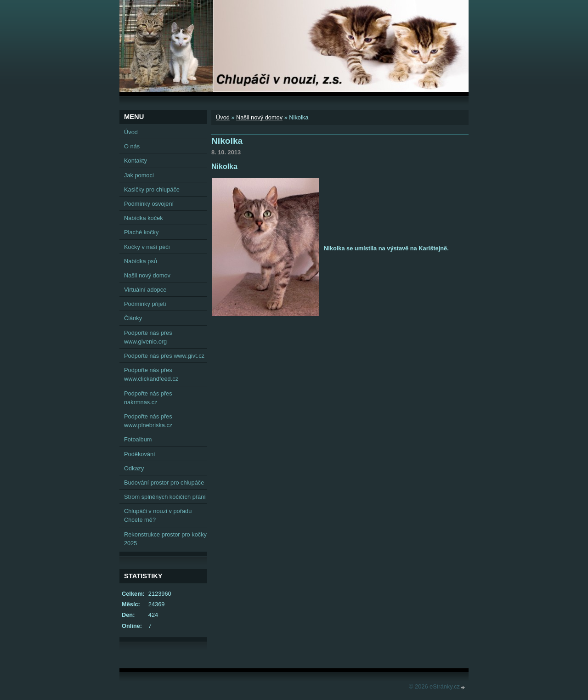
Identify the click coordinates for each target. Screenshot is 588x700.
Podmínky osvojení (149, 204)
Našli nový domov (259, 117)
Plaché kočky (141, 232)
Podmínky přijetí (145, 304)
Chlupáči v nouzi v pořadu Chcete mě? (158, 515)
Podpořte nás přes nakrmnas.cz (148, 398)
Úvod (223, 117)
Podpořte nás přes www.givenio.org (148, 337)
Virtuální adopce (145, 290)
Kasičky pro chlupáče (152, 189)
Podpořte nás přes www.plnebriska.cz (148, 421)
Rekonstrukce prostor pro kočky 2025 (165, 539)
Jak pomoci (139, 175)
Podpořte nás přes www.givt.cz (164, 356)
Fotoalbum (138, 439)
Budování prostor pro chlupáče (164, 483)
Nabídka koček (144, 218)
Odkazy (134, 468)
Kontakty (136, 161)
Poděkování (140, 454)
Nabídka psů (141, 261)
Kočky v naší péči (147, 247)
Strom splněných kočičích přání (165, 497)
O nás (132, 146)
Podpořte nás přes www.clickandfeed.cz (151, 374)
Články (133, 318)
